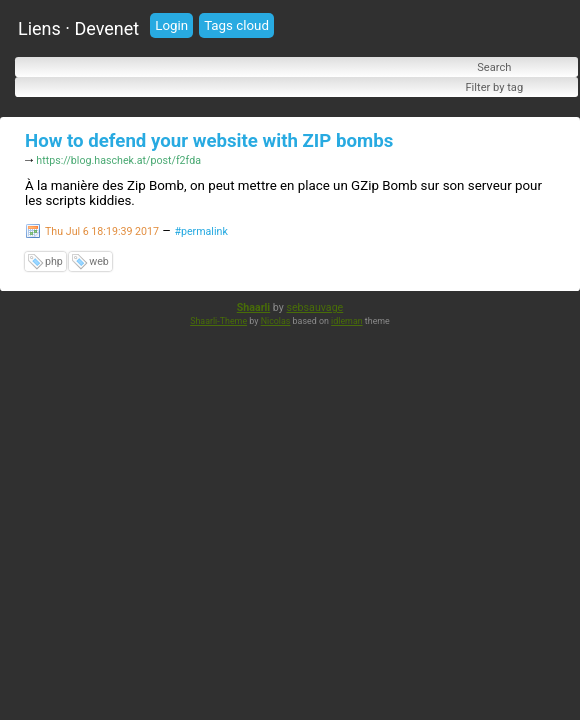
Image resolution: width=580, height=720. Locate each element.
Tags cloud (236, 25)
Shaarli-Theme (218, 323)
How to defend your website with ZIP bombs (209, 141)
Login (171, 25)
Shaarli (253, 309)
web (99, 263)
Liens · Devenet (78, 28)
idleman (347, 323)
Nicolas (276, 323)
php (54, 263)
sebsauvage (314, 309)
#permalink (200, 233)
